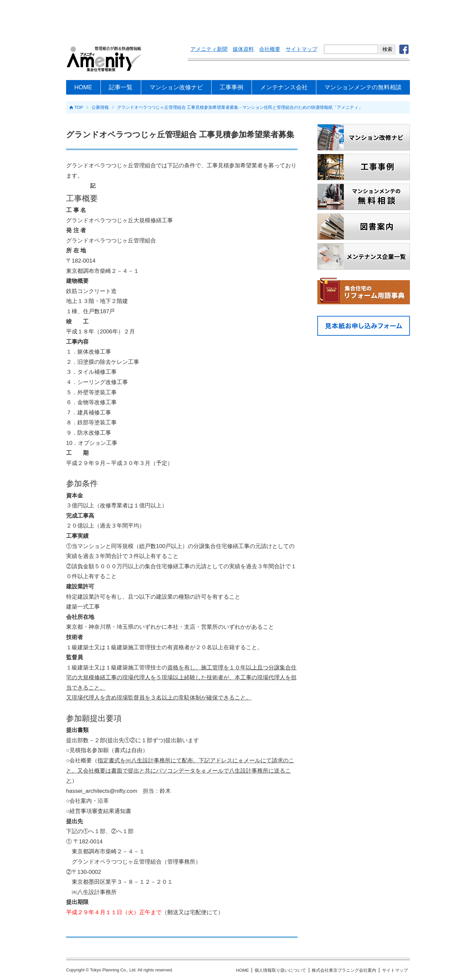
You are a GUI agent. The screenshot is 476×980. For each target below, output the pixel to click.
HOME (83, 87)
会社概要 (270, 49)
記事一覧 (121, 87)
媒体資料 (243, 49)
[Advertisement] (238, 18)
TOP (79, 107)
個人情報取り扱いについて (280, 970)
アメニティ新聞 (209, 49)
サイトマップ (301, 49)
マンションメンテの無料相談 (363, 87)
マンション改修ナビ (176, 87)
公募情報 (100, 107)
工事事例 (231, 87)
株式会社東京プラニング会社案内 (344, 970)
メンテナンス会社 (284, 87)
